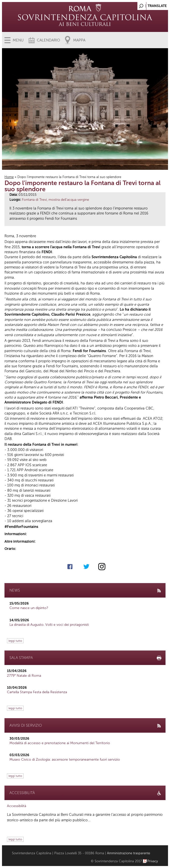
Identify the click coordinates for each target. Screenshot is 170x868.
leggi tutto (15, 641)
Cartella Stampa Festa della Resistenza (37, 692)
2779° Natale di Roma (24, 676)
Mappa (79, 40)
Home (9, 177)
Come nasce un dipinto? (29, 608)
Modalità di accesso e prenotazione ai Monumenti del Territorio (60, 743)
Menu (18, 40)
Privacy (153, 861)
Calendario (48, 40)
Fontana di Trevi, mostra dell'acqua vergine (56, 200)
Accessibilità (17, 806)
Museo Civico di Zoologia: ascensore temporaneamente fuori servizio (65, 759)
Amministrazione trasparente (129, 853)
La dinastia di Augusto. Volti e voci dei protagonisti (49, 625)
